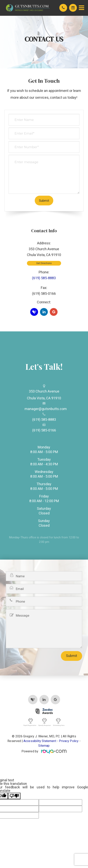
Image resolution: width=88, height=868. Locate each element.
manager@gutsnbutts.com (44, 409)
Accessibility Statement (40, 741)
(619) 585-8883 (44, 278)
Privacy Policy (69, 741)
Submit (72, 656)
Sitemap (44, 746)
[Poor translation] (14, 796)
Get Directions (44, 263)
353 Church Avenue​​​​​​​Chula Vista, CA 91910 (44, 395)
